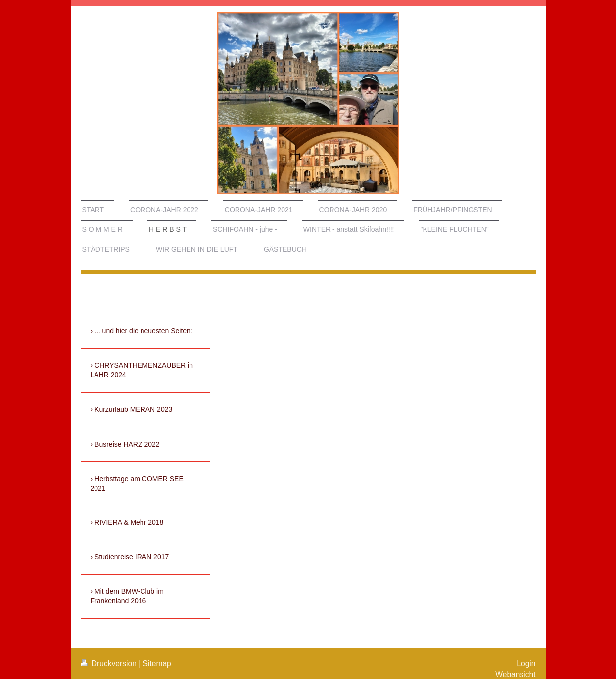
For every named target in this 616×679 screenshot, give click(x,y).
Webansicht (515, 674)
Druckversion (110, 663)
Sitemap (157, 663)
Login (526, 663)
